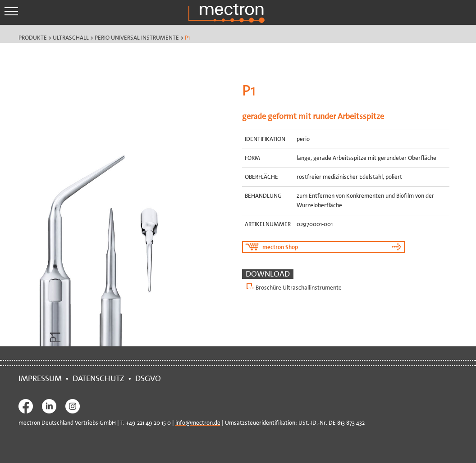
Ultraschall (71, 38)
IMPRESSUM (42, 378)
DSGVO (150, 378)
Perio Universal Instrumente (137, 38)
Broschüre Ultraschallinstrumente (299, 288)
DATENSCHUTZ (98, 378)
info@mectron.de (198, 423)
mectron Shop (280, 247)
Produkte (33, 38)
